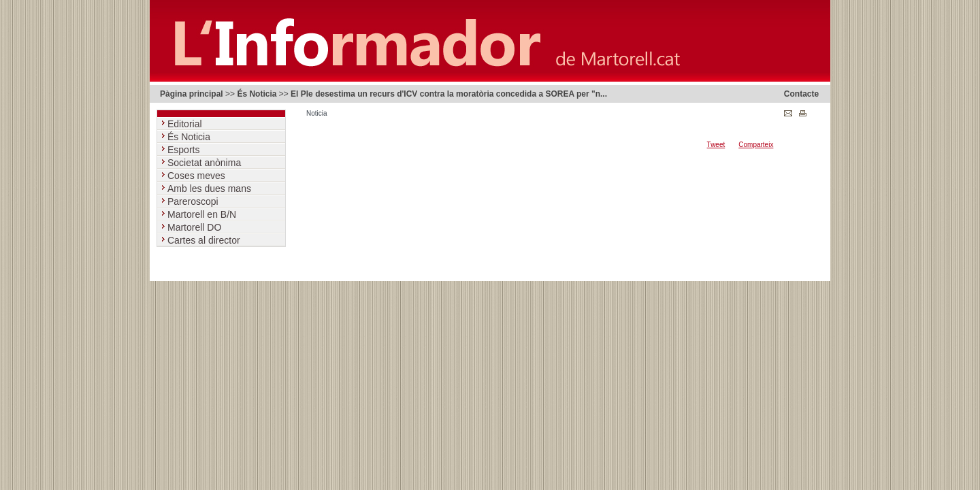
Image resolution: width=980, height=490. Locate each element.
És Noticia (257, 94)
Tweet (716, 145)
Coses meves (198, 176)
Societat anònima (206, 163)
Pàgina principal (192, 94)
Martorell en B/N (203, 214)
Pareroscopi (194, 201)
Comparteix (756, 145)
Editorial (186, 124)
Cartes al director (205, 240)
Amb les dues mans (211, 189)
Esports (185, 150)
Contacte (801, 94)
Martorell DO (196, 227)
